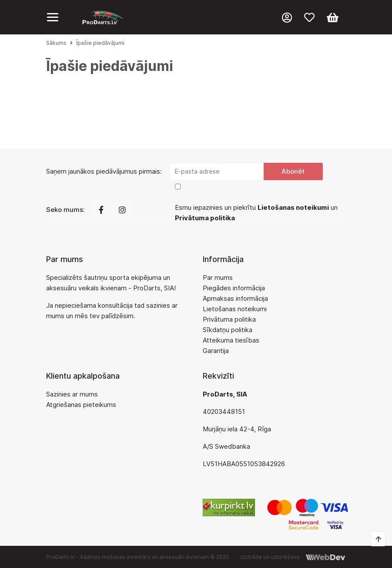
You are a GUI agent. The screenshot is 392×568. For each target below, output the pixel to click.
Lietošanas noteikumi (235, 309)
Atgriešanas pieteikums (81, 405)
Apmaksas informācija (235, 298)
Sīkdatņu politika (228, 330)
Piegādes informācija (234, 288)
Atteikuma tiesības (231, 340)
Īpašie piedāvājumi (100, 43)
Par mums (218, 277)
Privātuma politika (229, 319)
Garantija (216, 351)
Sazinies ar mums (72, 394)
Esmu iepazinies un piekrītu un (256, 213)
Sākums (56, 43)
